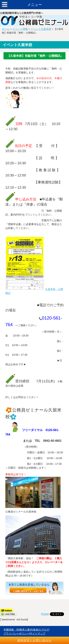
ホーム (6, 29)
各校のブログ (41, 630)
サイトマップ (38, 633)
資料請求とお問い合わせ (34, 640)
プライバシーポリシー (16, 633)
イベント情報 (20, 29)
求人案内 (27, 630)
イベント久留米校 (41, 29)
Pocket (45, 614)
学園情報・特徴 (13, 630)
